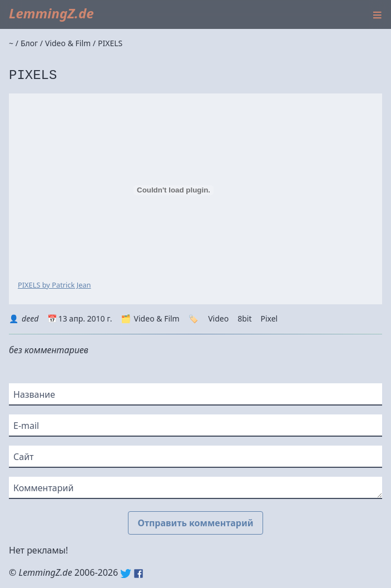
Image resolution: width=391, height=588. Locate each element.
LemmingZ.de (51, 13)
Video (218, 318)
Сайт (24, 457)
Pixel (269, 318)
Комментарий (43, 488)
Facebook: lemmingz (138, 574)
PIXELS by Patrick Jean (54, 285)
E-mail (26, 426)
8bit (244, 318)
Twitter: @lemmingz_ (126, 574)
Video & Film (157, 318)
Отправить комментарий (195, 523)
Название (34, 394)
